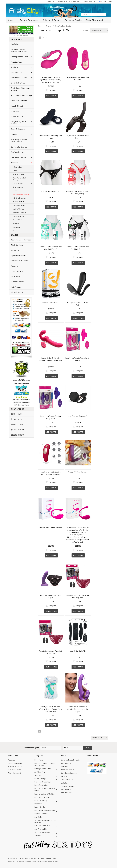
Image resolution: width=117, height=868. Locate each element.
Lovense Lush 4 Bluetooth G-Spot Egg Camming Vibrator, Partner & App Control (51, 80)
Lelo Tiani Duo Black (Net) (77, 416)
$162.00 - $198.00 (18, 435)
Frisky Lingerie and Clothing (21, 95)
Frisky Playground (94, 20)
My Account (51, 2)
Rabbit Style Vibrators (19, 205)
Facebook (100, 760)
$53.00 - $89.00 (17, 419)
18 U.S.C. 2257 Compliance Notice (49, 861)
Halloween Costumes (19, 101)
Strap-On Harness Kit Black (51, 191)
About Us (12, 20)
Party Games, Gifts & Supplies (19, 123)
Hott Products (16, 287)
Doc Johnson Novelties (19, 261)
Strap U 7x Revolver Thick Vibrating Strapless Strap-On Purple (78, 709)
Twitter (88, 760)
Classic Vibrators (18, 184)
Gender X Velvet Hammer (78, 472)
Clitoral (15, 171)
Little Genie (15, 276)
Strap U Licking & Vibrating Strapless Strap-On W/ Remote (51, 359)
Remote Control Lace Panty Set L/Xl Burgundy (78, 596)
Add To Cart (51, 96)
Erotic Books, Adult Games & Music (21, 89)
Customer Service (73, 20)
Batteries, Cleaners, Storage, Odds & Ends (19, 50)
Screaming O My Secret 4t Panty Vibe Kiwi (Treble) (51, 248)
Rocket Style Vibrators (20, 213)
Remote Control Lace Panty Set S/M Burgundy (51, 652)
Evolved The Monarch (51, 303)
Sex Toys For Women (19, 157)
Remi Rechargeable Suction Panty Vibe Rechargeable (51, 473)
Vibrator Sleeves (18, 231)
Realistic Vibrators (18, 209)
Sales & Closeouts (18, 129)
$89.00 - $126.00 (17, 424)
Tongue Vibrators (18, 216)
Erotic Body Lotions (18, 83)
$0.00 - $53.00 (16, 414)
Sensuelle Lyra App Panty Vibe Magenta (78, 79)
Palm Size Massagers (19, 198)
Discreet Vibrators (18, 220)
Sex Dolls (15, 134)
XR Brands (15, 250)
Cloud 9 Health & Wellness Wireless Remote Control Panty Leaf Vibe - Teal (51, 709)
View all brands (17, 292)
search (108, 15)
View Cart (92, 2)
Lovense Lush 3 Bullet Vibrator (51, 528)
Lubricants (15, 111)
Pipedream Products (18, 256)
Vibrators (15, 163)
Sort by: (86, 30)
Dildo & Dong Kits (19, 174)
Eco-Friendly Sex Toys (19, 78)
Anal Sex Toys (16, 62)
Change (109, 2)
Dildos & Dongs (17, 72)
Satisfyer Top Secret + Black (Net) (78, 304)
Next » (50, 38)
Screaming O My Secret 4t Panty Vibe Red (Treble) (78, 192)
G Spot (15, 191)
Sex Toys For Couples (19, 147)
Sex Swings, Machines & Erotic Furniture (20, 141)
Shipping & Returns (52, 20)
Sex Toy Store (26, 861)
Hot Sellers (15, 44)
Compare (53, 90)
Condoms (14, 67)
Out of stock (78, 318)
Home (40, 26)
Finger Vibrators (18, 187)
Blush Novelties (17, 245)
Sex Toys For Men (18, 152)
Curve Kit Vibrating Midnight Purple (51, 596)
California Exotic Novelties (21, 240)
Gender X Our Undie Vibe (77, 651)
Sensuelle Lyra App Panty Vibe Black (51, 137)
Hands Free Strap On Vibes (21, 194)
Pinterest (96, 760)
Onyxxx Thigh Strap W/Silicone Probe (77, 137)
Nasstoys (15, 266)
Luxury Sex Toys (17, 116)
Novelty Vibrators (18, 202)
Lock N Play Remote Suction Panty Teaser (51, 417)
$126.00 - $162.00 (18, 430)
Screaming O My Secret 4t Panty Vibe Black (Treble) (78, 248)
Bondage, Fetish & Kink (20, 57)
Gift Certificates (62, 2)
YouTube (92, 760)
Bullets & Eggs (17, 167)
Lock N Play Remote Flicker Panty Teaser (78, 359)
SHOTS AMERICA (17, 271)
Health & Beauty (17, 106)
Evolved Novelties (18, 282)
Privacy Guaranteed (29, 20)
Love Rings (16, 224)
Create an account (82, 2)
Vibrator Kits (17, 227)
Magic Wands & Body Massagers (19, 179)
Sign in (72, 2)
